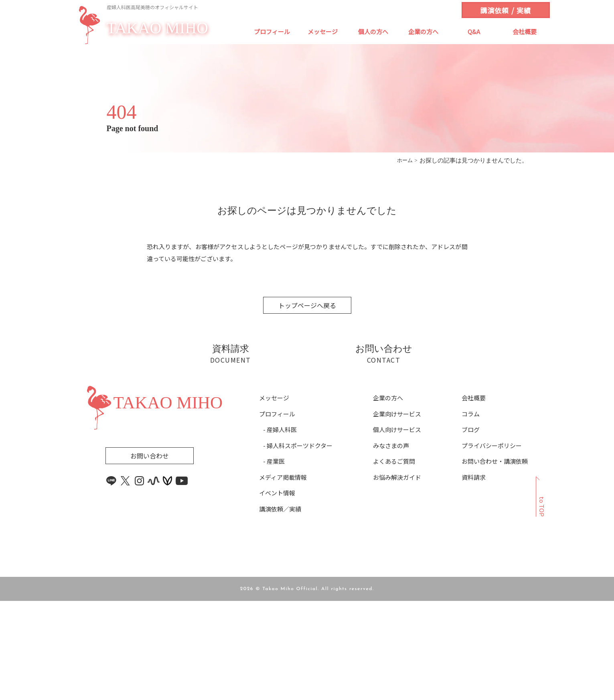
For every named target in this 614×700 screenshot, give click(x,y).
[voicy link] (168, 580)
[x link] (126, 580)
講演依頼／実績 (280, 608)
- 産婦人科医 (280, 529)
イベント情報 (277, 592)
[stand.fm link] (154, 580)
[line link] (111, 580)
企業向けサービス (397, 513)
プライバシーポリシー (492, 544)
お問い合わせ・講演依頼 (495, 560)
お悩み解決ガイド (397, 576)
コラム (471, 513)
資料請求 (474, 576)
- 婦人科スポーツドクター (298, 544)
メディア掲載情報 (283, 576)
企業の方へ (423, 31)
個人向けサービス (397, 529)
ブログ (471, 529)
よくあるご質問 (394, 560)
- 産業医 (274, 560)
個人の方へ (373, 31)
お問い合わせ (150, 555)
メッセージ (323, 31)
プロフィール (272, 31)
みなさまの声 (391, 544)
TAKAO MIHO (157, 28)
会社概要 (525, 31)
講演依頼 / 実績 (505, 10)
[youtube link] (182, 580)
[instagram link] (140, 580)
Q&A (474, 31)
